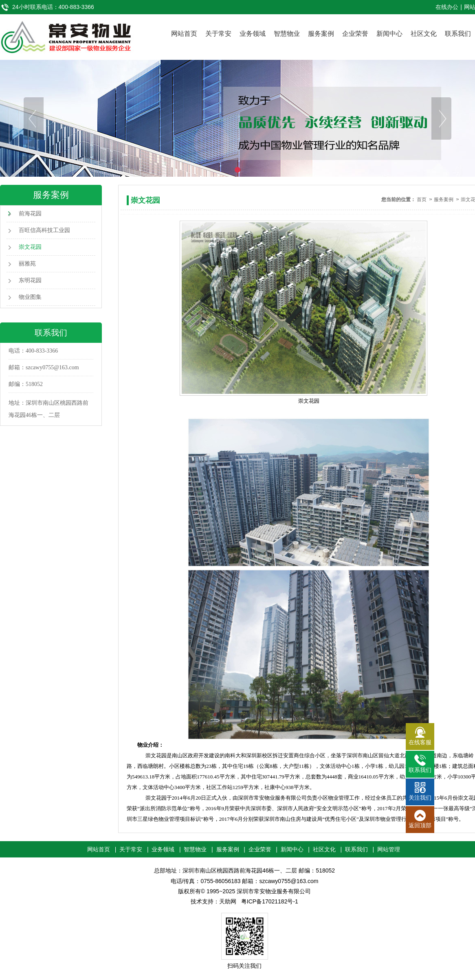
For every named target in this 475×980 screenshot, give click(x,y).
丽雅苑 (27, 264)
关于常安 (218, 34)
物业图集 (30, 297)
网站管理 (389, 849)
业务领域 (253, 34)
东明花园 (30, 280)
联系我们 (458, 34)
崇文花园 (30, 247)
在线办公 (447, 7)
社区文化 (424, 34)
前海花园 (30, 214)
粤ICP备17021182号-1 (270, 901)
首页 (422, 200)
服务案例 (321, 34)
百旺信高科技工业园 (44, 230)
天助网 (228, 901)
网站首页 (184, 34)
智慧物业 (287, 34)
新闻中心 (389, 34)
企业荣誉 (355, 34)
